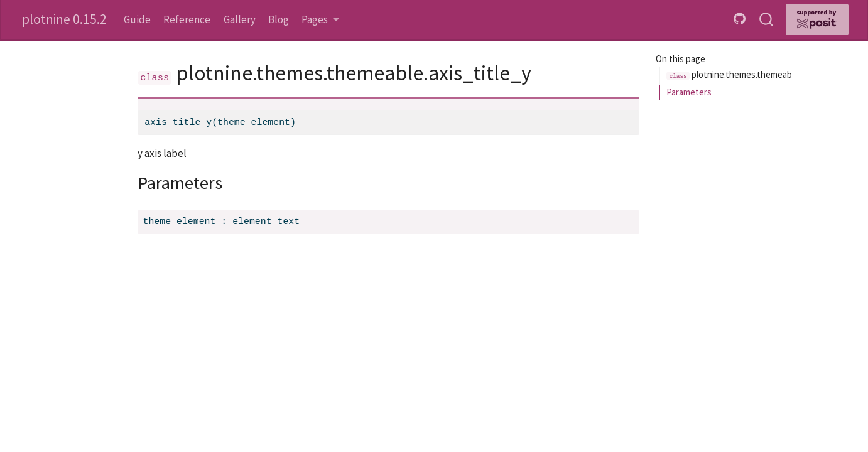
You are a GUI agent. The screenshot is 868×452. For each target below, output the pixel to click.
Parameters (689, 92)
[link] (320, 20)
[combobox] (767, 20)
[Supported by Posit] (817, 19)
